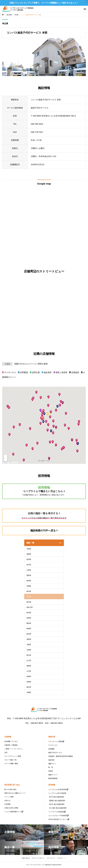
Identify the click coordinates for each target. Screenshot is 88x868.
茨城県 (29, 586)
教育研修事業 (53, 778)
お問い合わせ (26, 858)
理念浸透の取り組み (12, 785)
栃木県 (29, 591)
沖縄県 (29, 692)
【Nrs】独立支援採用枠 (56, 804)
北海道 (29, 549)
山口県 (29, 660)
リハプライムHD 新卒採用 (57, 789)
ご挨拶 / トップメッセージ (13, 749)
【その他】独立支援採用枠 (57, 808)
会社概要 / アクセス (11, 741)
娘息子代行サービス (55, 753)
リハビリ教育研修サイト (13, 812)
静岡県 (29, 629)
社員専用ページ (62, 858)
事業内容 (52, 737)
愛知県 (29, 623)
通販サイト (52, 764)
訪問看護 (51, 749)
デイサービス (53, 745)
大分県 (29, 671)
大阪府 (29, 645)
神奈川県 (30, 607)
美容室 (51, 771)
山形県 (29, 570)
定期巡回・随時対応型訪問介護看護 (61, 756)
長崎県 (29, 676)
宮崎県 (29, 682)
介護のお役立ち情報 (11, 808)
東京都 (29, 602)
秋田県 (29, 559)
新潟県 (29, 613)
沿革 (6, 752)
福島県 (29, 575)
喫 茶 (51, 767)
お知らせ (7, 800)
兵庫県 (29, 650)
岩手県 (29, 565)
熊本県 (29, 687)
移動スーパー (53, 775)
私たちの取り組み (10, 789)
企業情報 (8, 737)
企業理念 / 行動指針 (11, 745)
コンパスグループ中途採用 (57, 816)
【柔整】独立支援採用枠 (57, 801)
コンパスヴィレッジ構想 (13, 756)
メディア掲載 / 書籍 (11, 764)
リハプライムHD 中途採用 (57, 793)
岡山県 (29, 655)
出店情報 (7, 804)
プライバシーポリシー (38, 858)
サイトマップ (51, 858)
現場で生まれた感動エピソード (15, 793)
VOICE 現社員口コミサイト (58, 819)
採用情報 (52, 785)
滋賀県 (29, 639)
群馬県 (29, 581)
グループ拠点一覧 (10, 760)
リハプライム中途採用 (56, 812)
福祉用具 (51, 760)
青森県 (29, 554)
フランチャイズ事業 (55, 741)
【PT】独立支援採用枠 (56, 797)
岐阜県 (29, 634)
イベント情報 (9, 797)
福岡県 (29, 666)
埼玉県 (5, 24)
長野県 (29, 618)
